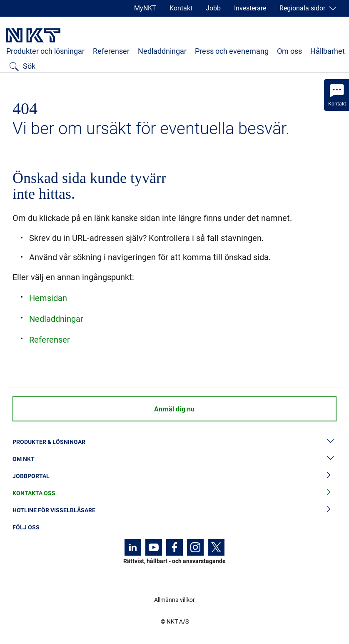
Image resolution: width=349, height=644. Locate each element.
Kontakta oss (174, 493)
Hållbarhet (328, 51)
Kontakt (181, 8)
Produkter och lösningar (45, 51)
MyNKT (145, 8)
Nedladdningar (162, 51)
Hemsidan (48, 298)
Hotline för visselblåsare (174, 510)
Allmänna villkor (174, 600)
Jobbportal (174, 476)
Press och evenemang (232, 51)
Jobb (213, 8)
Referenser (111, 51)
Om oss (289, 51)
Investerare (250, 8)
